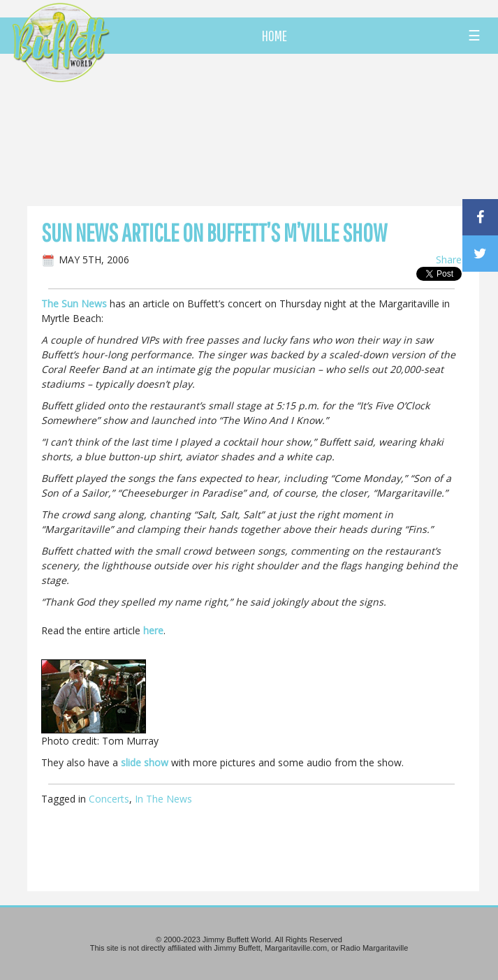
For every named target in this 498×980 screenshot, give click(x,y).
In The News (163, 799)
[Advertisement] (289, 129)
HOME (274, 36)
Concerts (109, 799)
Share (449, 259)
